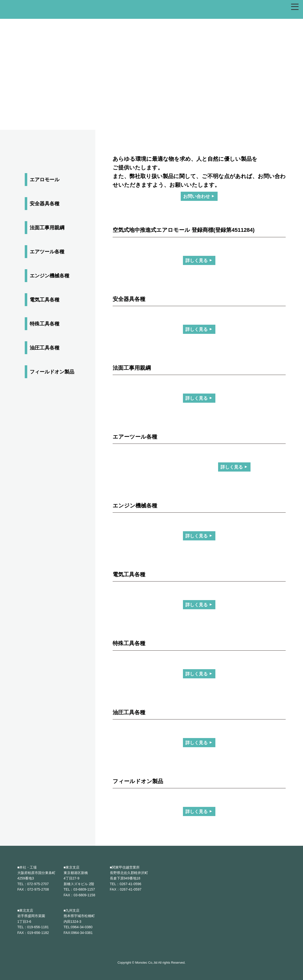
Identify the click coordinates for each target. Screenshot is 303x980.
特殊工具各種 (45, 324)
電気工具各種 (45, 300)
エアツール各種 (47, 252)
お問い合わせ (197, 197)
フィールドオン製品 (52, 372)
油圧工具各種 (45, 348)
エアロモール (45, 180)
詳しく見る (197, 261)
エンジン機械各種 (50, 276)
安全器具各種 (45, 204)
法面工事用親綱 (47, 228)
